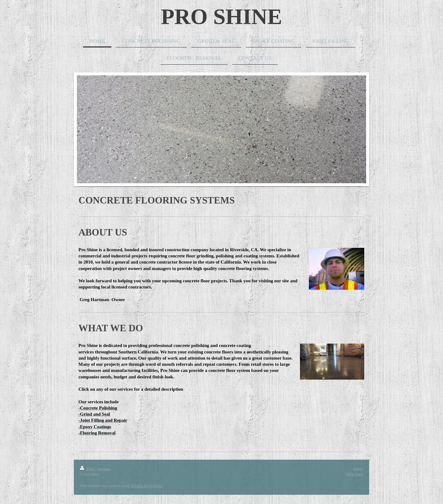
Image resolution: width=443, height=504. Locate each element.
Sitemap (104, 469)
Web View (355, 474)
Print (88, 469)
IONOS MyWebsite (147, 486)
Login (358, 468)
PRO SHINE (221, 17)
